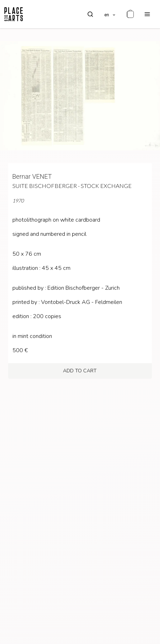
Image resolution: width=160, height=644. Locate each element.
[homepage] (14, 14)
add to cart (80, 371)
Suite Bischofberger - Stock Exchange (72, 186)
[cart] (130, 14)
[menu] (147, 14)
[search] (90, 14)
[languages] (110, 14)
